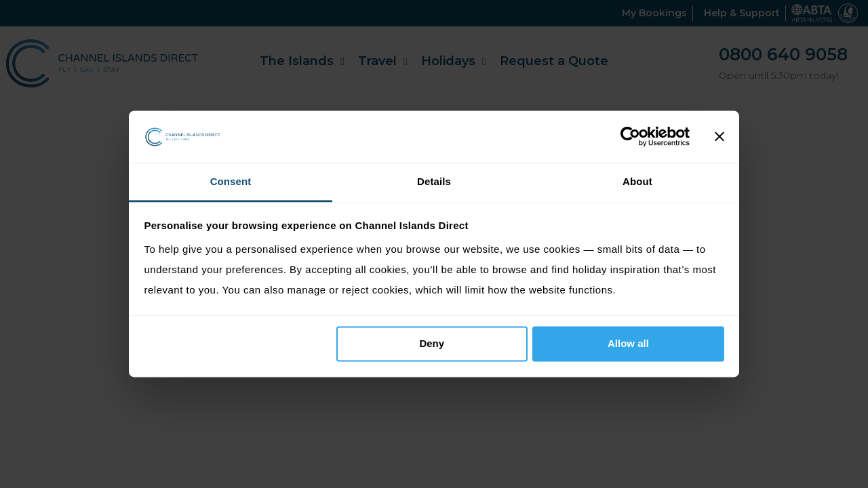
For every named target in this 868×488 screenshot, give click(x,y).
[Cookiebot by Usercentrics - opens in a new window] (630, 137)
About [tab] (637, 181)
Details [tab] (434, 181)
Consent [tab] (231, 181)
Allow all (628, 344)
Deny (432, 344)
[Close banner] (719, 137)
